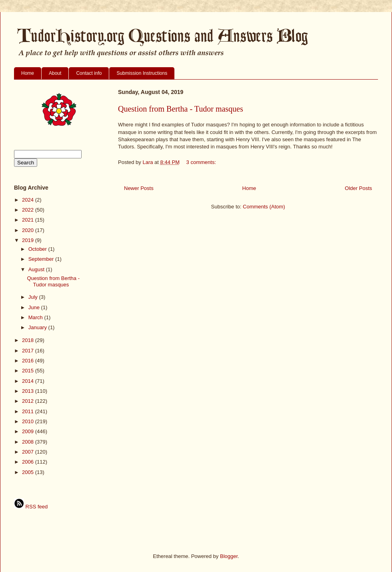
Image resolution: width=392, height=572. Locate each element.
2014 (29, 381)
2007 (29, 452)
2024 (29, 200)
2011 (29, 411)
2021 (29, 220)
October (38, 249)
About (55, 73)
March (36, 317)
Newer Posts (139, 188)
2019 (29, 240)
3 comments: (202, 162)
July (34, 297)
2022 (29, 210)
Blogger (229, 556)
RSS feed (31, 507)
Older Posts (358, 188)
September (42, 259)
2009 (29, 431)
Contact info (89, 73)
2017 (29, 351)
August (37, 269)
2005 (29, 472)
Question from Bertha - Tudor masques (181, 109)
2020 (29, 230)
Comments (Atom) (264, 207)
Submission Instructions (142, 73)
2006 (29, 462)
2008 (29, 442)
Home (28, 73)
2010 (29, 421)
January (38, 327)
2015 (29, 371)
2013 (29, 391)
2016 (29, 361)
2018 (29, 340)
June (35, 307)
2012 (29, 401)
